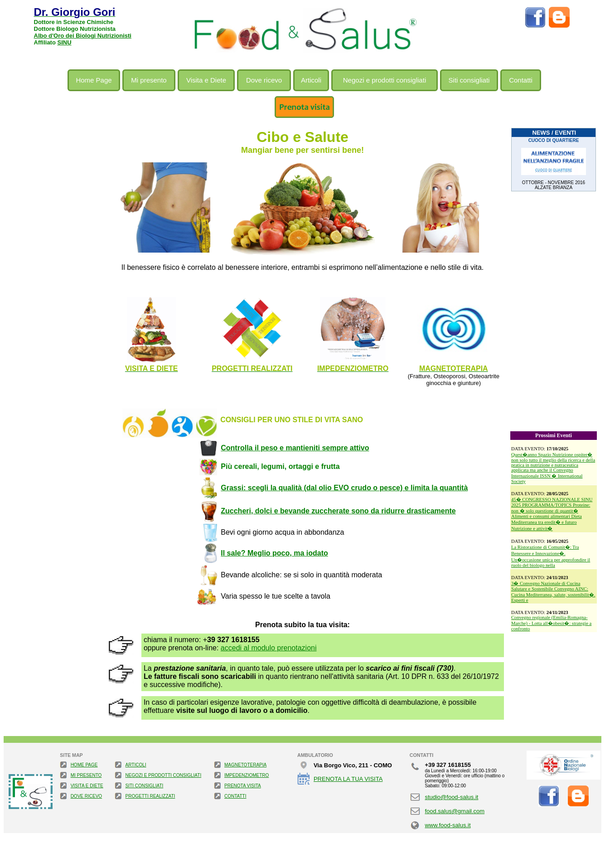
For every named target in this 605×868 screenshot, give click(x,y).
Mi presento (149, 80)
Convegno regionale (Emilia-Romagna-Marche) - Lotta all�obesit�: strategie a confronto (551, 623)
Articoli (311, 80)
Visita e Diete (206, 80)
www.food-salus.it (448, 825)
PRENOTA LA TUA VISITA (348, 779)
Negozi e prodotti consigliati (385, 80)
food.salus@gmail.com (455, 811)
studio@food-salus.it (451, 797)
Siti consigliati (469, 80)
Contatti (521, 80)
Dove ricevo (264, 80)
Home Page (94, 80)
